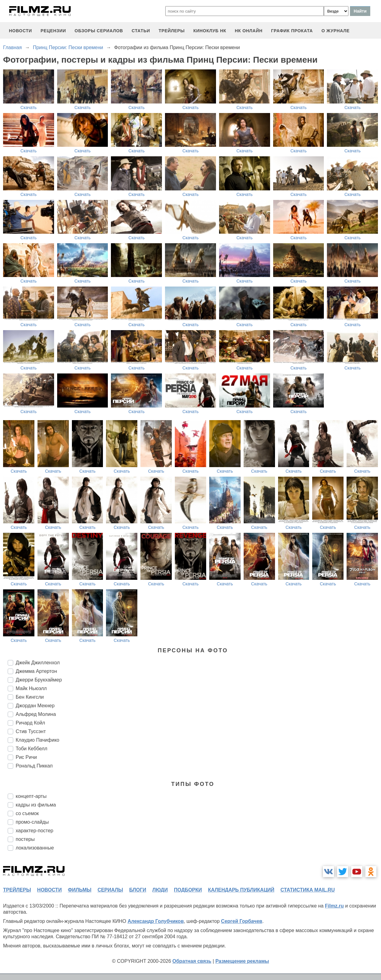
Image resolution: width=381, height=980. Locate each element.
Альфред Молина (36, 714)
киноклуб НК (210, 31)
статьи (141, 31)
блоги (137, 890)
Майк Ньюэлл (31, 688)
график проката (292, 31)
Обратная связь (192, 961)
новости (20, 31)
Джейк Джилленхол (38, 663)
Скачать (29, 107)
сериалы (110, 890)
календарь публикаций (241, 890)
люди (160, 890)
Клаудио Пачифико (37, 740)
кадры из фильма (36, 805)
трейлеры (172, 31)
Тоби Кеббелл (31, 749)
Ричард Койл (30, 723)
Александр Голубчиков (156, 921)
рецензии (53, 31)
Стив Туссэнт (31, 731)
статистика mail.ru (308, 890)
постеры (25, 839)
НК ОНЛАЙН (249, 31)
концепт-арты (31, 796)
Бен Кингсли (30, 697)
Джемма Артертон (36, 671)
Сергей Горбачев (242, 921)
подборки (188, 890)
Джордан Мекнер (35, 706)
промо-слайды (32, 822)
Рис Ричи (26, 757)
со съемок (27, 813)
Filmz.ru (334, 906)
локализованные (35, 848)
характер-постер (34, 831)
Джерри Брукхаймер (39, 680)
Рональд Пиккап (34, 766)
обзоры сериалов (99, 31)
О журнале (336, 31)
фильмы (80, 890)
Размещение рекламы (242, 961)
